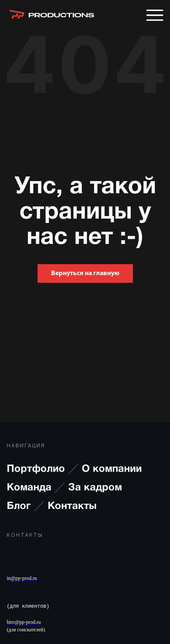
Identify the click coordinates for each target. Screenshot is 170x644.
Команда (36, 488)
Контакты (72, 506)
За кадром (95, 488)
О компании (112, 469)
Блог (26, 506)
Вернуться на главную (85, 273)
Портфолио (43, 469)
